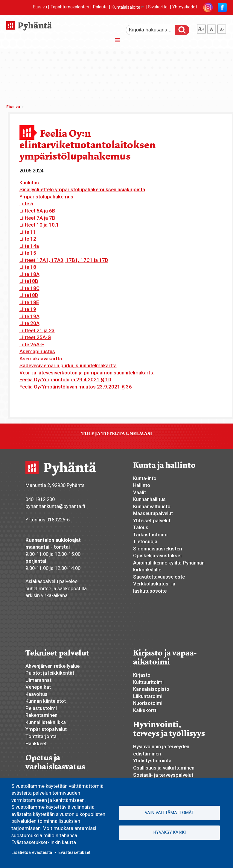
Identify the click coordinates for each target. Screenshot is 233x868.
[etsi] (154, 30)
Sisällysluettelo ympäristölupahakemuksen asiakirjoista (82, 189)
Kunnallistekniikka (46, 722)
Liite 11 (28, 232)
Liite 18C (29, 288)
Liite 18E (29, 302)
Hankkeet (36, 743)
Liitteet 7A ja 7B (37, 218)
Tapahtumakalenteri (70, 7)
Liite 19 (28, 309)
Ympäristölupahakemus (46, 197)
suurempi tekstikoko (201, 28)
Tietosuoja (145, 541)
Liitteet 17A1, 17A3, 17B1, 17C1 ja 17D (64, 260)
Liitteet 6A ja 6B (37, 211)
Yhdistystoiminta (152, 761)
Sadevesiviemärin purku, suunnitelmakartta (68, 365)
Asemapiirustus (37, 351)
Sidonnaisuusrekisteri (158, 549)
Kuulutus (29, 183)
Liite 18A (29, 274)
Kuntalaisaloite (128, 7)
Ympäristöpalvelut (46, 729)
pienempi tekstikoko (222, 28)
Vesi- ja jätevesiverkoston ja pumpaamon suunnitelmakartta (87, 373)
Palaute (100, 7)
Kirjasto (142, 675)
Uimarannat (38, 680)
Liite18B (29, 281)
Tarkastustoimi (150, 535)
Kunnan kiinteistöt (46, 701)
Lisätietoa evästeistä (32, 852)
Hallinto (142, 485)
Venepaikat (38, 687)
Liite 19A (29, 316)
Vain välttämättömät (169, 813)
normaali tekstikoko (211, 28)
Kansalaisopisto (151, 689)
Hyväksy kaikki (170, 832)
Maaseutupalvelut (153, 513)
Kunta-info (145, 478)
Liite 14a (29, 246)
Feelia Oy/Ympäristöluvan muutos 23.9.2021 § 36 (76, 387)
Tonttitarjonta (41, 736)
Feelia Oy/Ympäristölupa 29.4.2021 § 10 (65, 380)
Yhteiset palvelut (152, 521)
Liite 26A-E (32, 345)
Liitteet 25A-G (35, 337)
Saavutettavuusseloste (159, 577)
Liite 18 (28, 267)
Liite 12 (28, 239)
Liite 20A (29, 323)
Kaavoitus (36, 694)
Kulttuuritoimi (148, 682)
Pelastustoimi (41, 708)
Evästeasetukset (74, 852)
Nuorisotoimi (148, 703)
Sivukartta (158, 7)
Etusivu (40, 7)
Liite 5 (26, 204)
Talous (141, 527)
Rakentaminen (41, 715)
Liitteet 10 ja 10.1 (39, 225)
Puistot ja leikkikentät (50, 673)
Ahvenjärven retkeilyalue (52, 666)
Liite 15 (28, 253)
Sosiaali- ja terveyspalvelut (163, 775)
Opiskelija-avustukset (157, 556)
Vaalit (140, 492)
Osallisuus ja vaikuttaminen (164, 768)
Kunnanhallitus (149, 499)
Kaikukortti (145, 710)
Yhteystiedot (185, 7)
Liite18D (29, 295)
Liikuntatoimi (148, 696)
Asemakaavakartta (41, 359)
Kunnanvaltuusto (152, 506)
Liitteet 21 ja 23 (37, 330)
